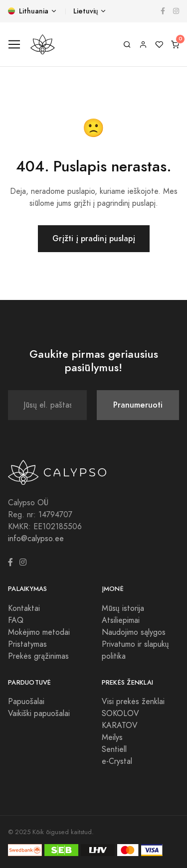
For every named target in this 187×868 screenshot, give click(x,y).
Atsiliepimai (121, 620)
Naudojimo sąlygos (134, 632)
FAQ (16, 620)
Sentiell (114, 749)
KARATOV (120, 725)
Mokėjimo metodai (39, 632)
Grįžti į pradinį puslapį (94, 238)
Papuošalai (26, 702)
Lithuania (28, 11)
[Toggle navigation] (14, 45)
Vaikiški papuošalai (39, 714)
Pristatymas (27, 644)
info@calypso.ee (36, 539)
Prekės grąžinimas (38, 656)
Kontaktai (24, 608)
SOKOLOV (120, 714)
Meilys (112, 737)
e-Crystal (117, 761)
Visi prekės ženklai (133, 702)
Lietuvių (86, 11)
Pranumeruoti (138, 405)
